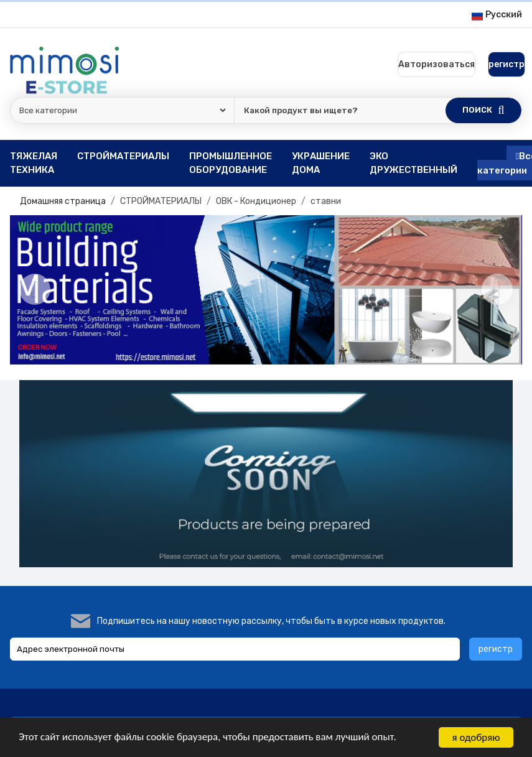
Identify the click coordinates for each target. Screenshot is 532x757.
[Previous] (35, 289)
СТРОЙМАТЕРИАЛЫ (161, 201)
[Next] (497, 289)
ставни (326, 201)
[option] (266, 290)
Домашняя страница (63, 201)
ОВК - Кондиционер (256, 201)
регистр (496, 649)
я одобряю (476, 737)
